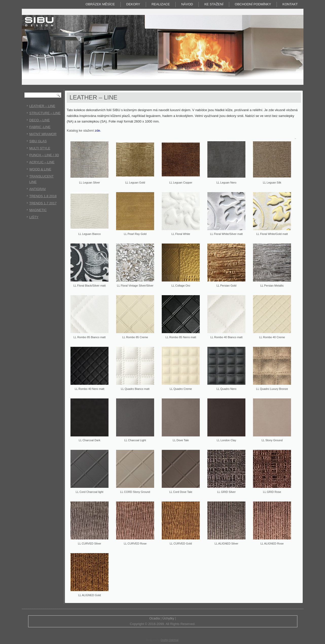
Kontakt (290, 4)
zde (97, 130)
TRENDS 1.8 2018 (43, 196)
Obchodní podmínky (253, 4)
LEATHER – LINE (42, 106)
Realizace (161, 4)
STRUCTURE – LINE (45, 113)
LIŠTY (34, 217)
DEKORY (133, 4)
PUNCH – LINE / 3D (44, 155)
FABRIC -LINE (40, 127)
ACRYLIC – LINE (42, 162)
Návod (187, 4)
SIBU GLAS (38, 141)
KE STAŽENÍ (214, 4)
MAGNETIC (38, 210)
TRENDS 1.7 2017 (43, 203)
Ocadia (155, 618)
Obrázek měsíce (100, 4)
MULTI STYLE (40, 148)
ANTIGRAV (38, 189)
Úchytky (168, 618)
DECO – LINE (40, 120)
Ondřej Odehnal (169, 640)
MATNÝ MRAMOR (43, 134)
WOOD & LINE (40, 169)
